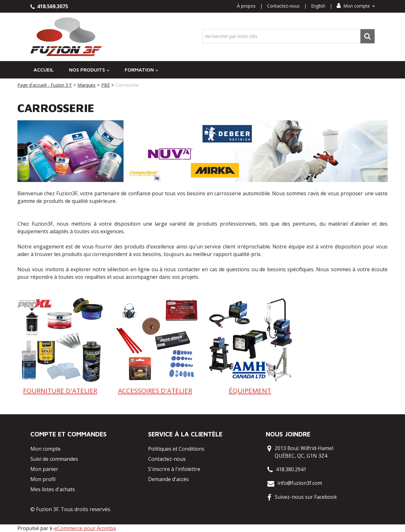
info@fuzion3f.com (300, 483)
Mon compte (356, 6)
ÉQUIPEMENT (250, 391)
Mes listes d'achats (53, 489)
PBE (106, 85)
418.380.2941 (291, 469)
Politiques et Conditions (176, 449)
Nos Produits (89, 70)
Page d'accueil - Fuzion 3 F (45, 85)
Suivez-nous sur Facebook (306, 497)
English (318, 6)
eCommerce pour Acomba (85, 528)
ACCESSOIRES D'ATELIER (155, 391)
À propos (246, 6)
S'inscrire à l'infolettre (174, 469)
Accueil (44, 70)
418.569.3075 (49, 6)
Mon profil (43, 479)
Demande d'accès (168, 479)
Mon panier (44, 469)
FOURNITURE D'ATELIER (60, 391)
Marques (87, 85)
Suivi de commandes (54, 459)
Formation (141, 70)
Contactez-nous (283, 6)
